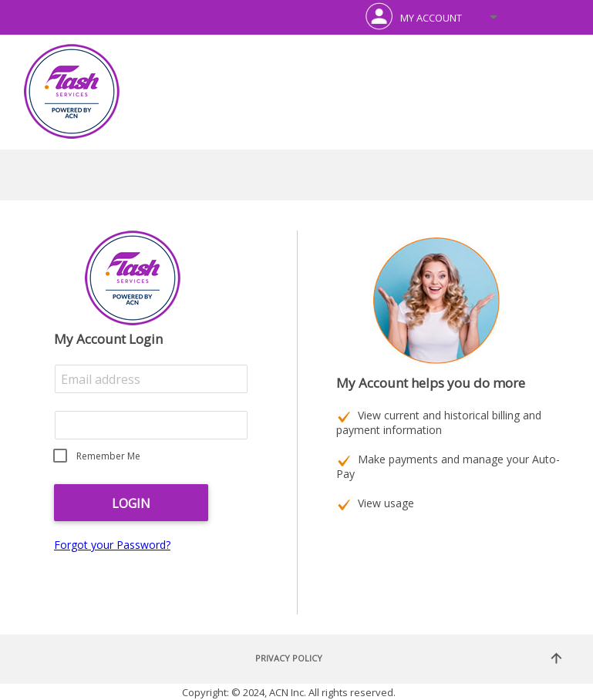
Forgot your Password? (112, 545)
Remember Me (108, 456)
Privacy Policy (289, 658)
